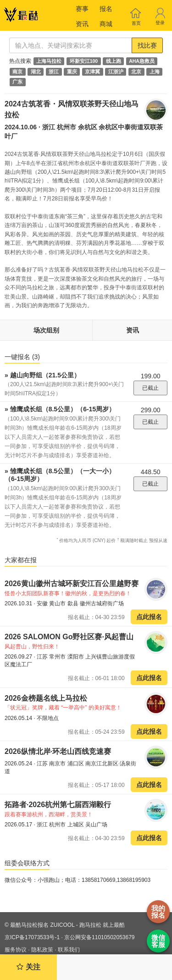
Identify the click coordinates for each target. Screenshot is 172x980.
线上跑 (114, 61)
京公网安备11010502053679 (99, 937)
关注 (28, 967)
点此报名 (149, 617)
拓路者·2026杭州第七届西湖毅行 (58, 805)
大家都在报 (21, 560)
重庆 (72, 72)
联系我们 (69, 950)
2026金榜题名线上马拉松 (46, 698)
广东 (17, 82)
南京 (17, 72)
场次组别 (46, 330)
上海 (155, 72)
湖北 (36, 72)
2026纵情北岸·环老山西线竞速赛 (58, 751)
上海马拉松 (49, 61)
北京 (136, 72)
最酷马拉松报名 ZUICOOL (42, 925)
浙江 (54, 72)
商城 (106, 24)
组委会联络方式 (27, 863)
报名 (106, 9)
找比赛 (147, 45)
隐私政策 (42, 950)
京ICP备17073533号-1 (32, 937)
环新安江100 (84, 61)
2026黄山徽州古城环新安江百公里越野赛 (72, 584)
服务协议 (16, 950)
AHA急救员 (142, 61)
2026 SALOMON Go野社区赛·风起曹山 (69, 637)
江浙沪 (116, 72)
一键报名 (22, 357)
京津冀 (92, 72)
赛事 (82, 9)
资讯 (82, 24)
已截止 (150, 388)
